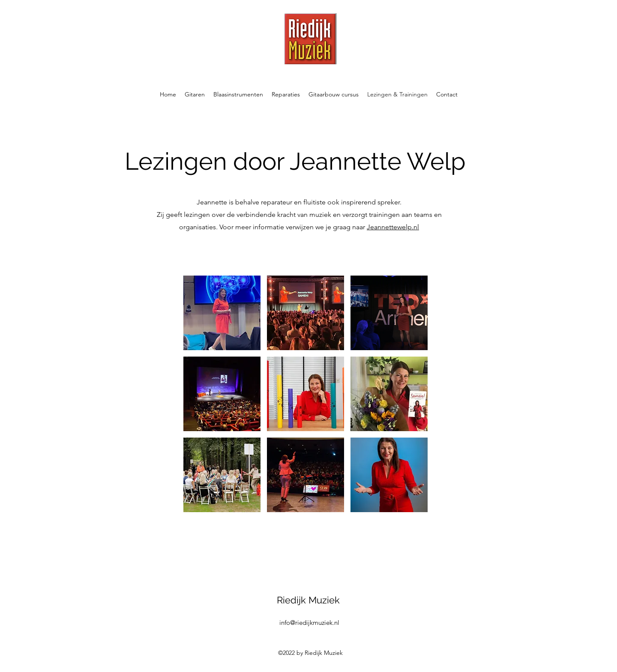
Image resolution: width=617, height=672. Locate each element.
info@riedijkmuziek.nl (309, 622)
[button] (195, 94)
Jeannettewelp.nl (393, 227)
